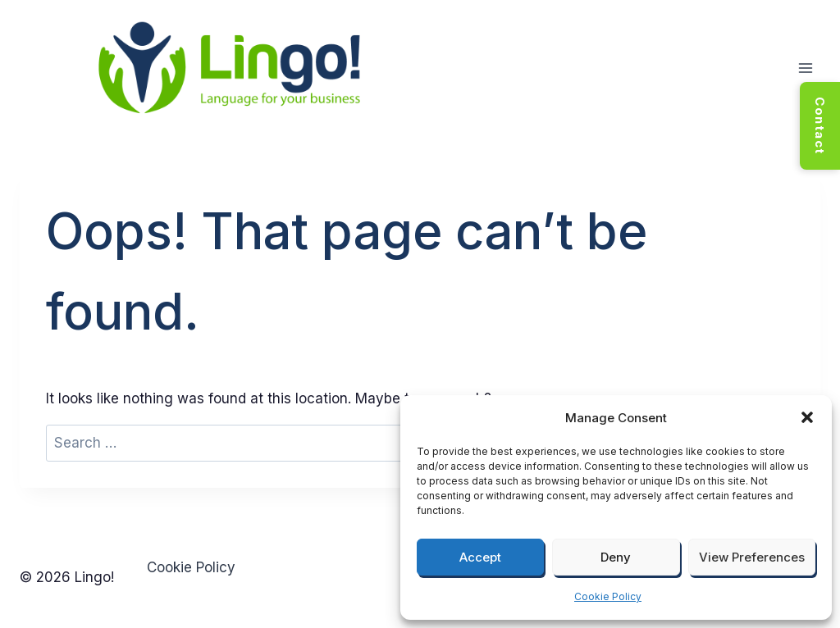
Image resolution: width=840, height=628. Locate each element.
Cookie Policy (608, 596)
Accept (480, 557)
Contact (820, 126)
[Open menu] (805, 68)
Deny (616, 557)
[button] (807, 417)
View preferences (752, 557)
